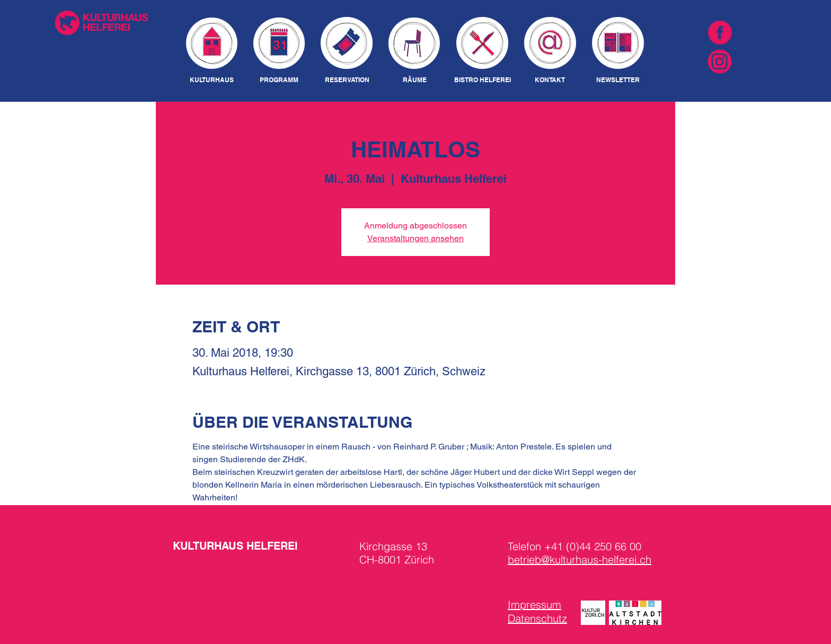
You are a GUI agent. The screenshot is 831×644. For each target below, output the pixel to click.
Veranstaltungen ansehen (415, 238)
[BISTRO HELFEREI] (483, 80)
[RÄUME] (414, 80)
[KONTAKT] (550, 80)
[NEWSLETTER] (618, 80)
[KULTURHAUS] (212, 80)
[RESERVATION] (347, 80)
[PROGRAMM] (279, 80)
